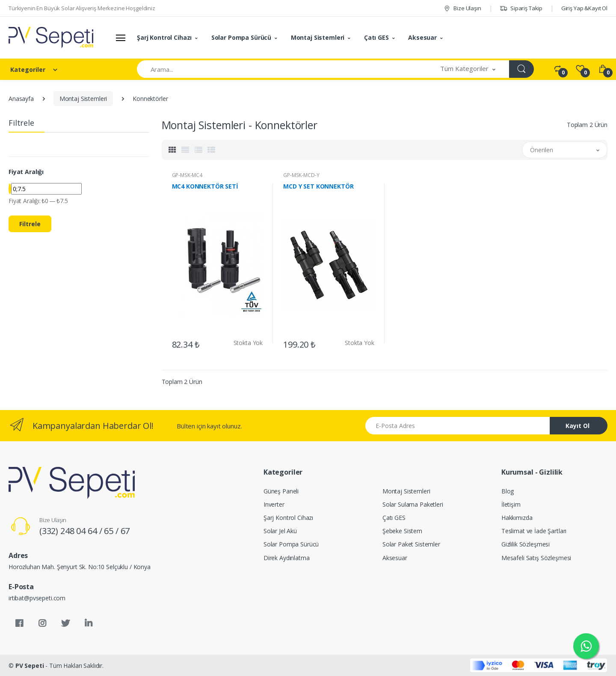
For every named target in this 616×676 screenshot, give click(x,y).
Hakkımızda (517, 518)
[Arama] (282, 69)
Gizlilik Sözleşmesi (526, 544)
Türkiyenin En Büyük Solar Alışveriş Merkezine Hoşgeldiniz (82, 8)
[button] (468, 69)
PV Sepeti (30, 666)
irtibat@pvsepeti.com (37, 598)
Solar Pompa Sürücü (241, 37)
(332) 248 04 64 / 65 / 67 (84, 531)
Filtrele (30, 224)
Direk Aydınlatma (287, 558)
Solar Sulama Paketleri (413, 504)
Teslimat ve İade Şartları (534, 531)
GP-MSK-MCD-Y (301, 175)
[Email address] (458, 426)
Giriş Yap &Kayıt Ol (584, 8)
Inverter (274, 504)
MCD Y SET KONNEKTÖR (318, 186)
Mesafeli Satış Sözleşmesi (536, 558)
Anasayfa (21, 99)
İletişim (511, 504)
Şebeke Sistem (402, 531)
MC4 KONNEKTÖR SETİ (205, 186)
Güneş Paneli (281, 491)
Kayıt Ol (577, 426)
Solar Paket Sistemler (411, 544)
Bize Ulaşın (462, 8)
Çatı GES (376, 37)
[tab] (172, 150)
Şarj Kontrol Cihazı (164, 37)
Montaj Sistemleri (318, 37)
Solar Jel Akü (280, 531)
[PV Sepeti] (51, 38)
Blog (508, 491)
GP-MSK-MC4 (187, 175)
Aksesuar (422, 37)
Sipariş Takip (521, 8)
